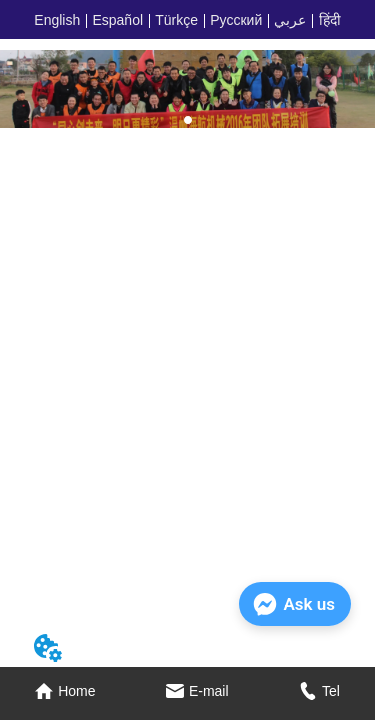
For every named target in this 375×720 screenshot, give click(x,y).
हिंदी (330, 20)
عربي (290, 20)
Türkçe (176, 20)
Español (117, 20)
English (57, 20)
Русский (236, 20)
